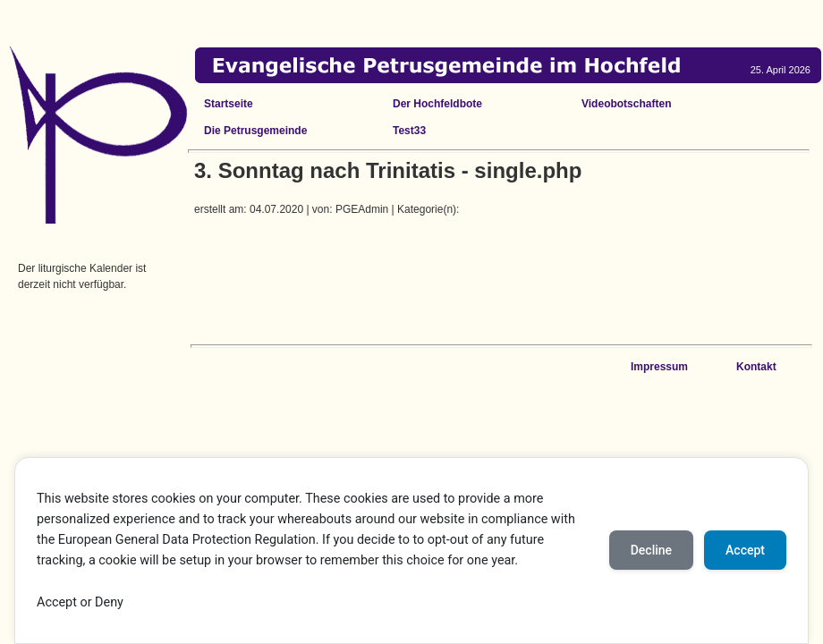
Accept (745, 550)
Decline (651, 550)
